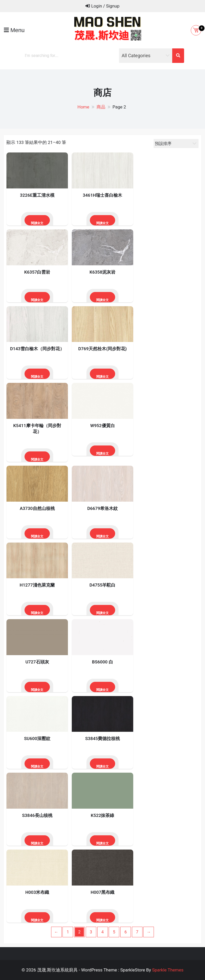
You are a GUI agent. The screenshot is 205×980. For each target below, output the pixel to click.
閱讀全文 (37, 223)
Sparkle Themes (168, 970)
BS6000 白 (102, 662)
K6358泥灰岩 (103, 272)
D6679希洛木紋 (102, 508)
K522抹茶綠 (103, 815)
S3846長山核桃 (37, 815)
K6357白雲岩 (37, 272)
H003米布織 (37, 892)
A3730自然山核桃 (37, 508)
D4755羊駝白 (103, 585)
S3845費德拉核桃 (102, 738)
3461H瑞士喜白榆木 (103, 195)
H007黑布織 (102, 892)
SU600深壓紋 (37, 738)
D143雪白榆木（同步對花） (37, 349)
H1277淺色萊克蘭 (37, 585)
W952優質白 (102, 426)
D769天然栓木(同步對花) (102, 349)
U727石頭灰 (37, 662)
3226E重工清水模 (37, 195)
